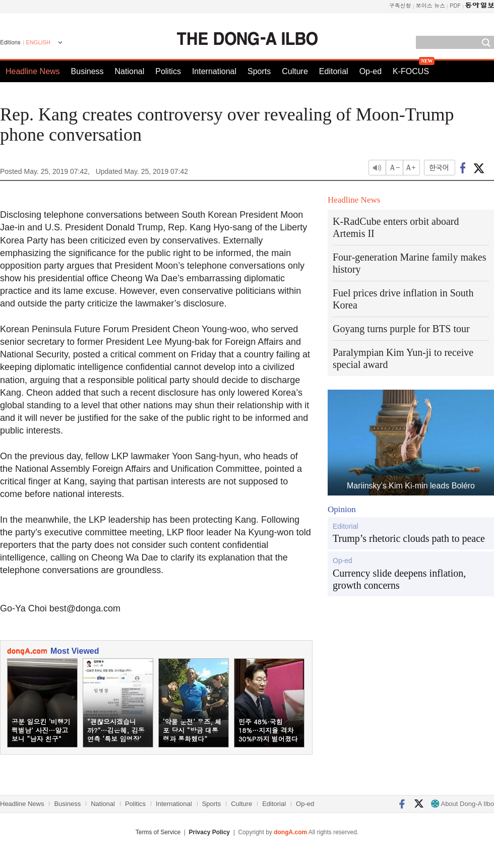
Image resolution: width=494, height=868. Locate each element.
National (130, 71)
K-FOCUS (411, 71)
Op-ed (371, 71)
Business (87, 71)
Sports (259, 71)
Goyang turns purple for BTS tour (401, 329)
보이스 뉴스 (431, 5)
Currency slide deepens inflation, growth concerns (399, 579)
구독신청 (400, 5)
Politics (168, 71)
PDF (455, 5)
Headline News (33, 71)
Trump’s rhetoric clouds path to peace (409, 538)
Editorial (334, 71)
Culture (295, 71)
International (214, 71)
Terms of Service (158, 832)
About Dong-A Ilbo (462, 804)
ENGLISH (38, 42)
